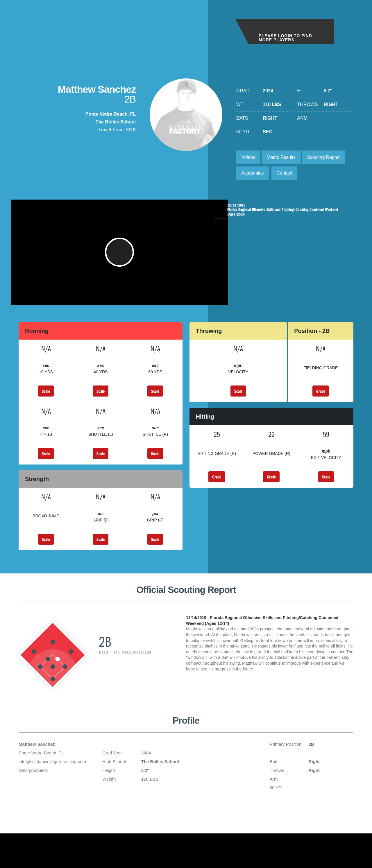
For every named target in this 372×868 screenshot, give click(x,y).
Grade (321, 398)
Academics (253, 174)
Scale (46, 398)
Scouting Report (325, 157)
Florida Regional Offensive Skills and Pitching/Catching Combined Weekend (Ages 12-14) (286, 211)
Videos (249, 157)
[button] (120, 256)
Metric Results (282, 157)
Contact (285, 174)
